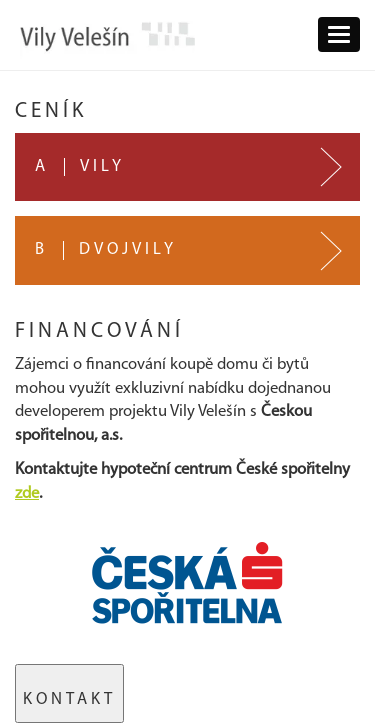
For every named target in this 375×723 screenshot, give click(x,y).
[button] (339, 34)
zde (27, 493)
